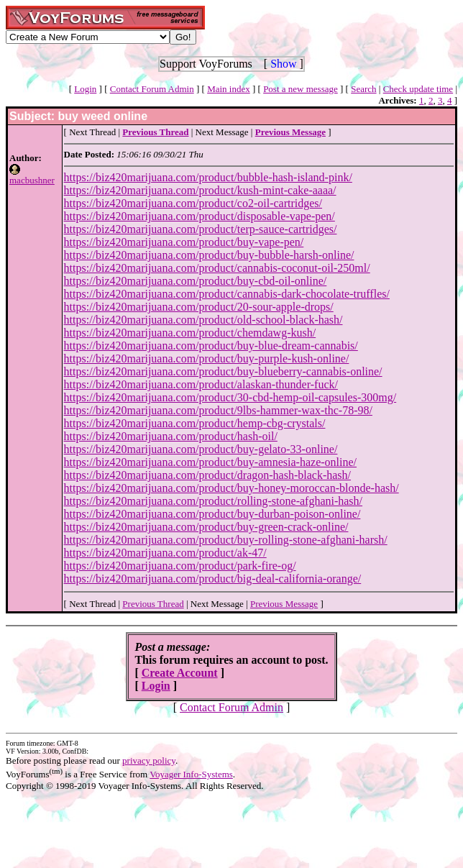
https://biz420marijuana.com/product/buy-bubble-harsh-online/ (209, 255)
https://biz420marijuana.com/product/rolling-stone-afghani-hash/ (213, 501)
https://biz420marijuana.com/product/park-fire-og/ (180, 566)
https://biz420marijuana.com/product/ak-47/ (165, 553)
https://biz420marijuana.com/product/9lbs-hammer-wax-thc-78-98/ (218, 410)
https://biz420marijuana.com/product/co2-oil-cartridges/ (193, 203)
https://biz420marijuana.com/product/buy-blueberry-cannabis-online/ (223, 371)
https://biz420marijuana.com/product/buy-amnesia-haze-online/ (210, 462)
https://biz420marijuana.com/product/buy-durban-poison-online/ (212, 514)
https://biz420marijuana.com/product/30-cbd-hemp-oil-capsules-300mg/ (230, 397)
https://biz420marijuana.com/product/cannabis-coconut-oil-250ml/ (217, 268)
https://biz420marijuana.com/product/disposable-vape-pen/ (200, 216)
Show (283, 64)
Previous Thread (153, 604)
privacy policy (149, 760)
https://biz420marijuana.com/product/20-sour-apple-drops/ (199, 307)
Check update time (418, 89)
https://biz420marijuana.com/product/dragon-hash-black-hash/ (207, 475)
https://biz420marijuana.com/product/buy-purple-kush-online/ (207, 358)
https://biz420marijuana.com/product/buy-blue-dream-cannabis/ (211, 346)
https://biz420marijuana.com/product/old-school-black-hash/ (203, 320)
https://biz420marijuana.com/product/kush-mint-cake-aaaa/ (200, 190)
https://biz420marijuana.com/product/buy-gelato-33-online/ (201, 449)
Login (85, 89)
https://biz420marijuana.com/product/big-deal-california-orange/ (213, 579)
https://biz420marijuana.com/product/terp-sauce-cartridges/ (201, 229)
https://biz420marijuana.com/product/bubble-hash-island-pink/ (208, 177)
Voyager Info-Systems (191, 774)
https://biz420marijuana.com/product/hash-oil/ (171, 436)
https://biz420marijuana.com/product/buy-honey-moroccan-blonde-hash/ (232, 488)
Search (363, 89)
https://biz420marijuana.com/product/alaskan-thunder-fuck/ (201, 384)
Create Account (180, 673)
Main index (229, 89)
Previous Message (284, 604)
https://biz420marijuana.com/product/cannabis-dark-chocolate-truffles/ (227, 294)
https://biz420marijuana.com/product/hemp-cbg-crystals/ (195, 423)
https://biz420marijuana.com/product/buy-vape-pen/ (184, 242)
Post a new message (301, 89)
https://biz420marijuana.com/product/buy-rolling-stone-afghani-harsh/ (226, 540)
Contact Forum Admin (152, 89)
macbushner (32, 180)
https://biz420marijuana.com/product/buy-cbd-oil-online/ (196, 281)
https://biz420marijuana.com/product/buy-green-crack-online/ (206, 527)
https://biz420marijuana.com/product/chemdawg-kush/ (190, 333)
